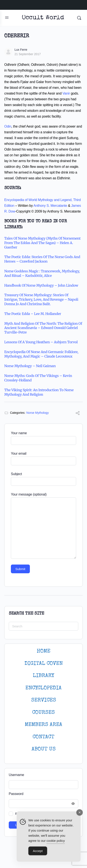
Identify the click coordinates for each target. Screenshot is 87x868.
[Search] (79, 18)
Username (16, 775)
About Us (44, 749)
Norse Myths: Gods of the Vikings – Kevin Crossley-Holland (38, 378)
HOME (43, 651)
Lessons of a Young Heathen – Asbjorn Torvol (41, 342)
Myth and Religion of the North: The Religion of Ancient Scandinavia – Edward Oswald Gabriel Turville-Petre (43, 328)
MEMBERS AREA (43, 725)
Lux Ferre (21, 50)
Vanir (66, 93)
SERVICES (44, 700)
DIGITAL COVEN (44, 664)
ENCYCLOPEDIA (43, 688)
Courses (43, 713)
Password (42, 794)
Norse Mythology (38, 413)
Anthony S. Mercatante (50, 206)
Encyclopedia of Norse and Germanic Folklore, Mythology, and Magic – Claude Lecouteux (41, 354)
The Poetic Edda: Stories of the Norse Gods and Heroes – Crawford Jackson (42, 259)
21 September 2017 (28, 54)
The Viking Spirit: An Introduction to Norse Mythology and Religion (39, 392)
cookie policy (56, 842)
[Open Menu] (7, 17)
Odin (8, 126)
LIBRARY (43, 676)
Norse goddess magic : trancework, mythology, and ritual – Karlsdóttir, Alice (42, 273)
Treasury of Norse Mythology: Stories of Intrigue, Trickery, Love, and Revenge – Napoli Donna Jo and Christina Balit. (41, 299)
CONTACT (43, 737)
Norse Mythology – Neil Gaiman (30, 366)
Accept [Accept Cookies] (38, 853)
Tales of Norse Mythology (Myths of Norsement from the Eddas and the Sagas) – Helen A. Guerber (42, 243)
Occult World (43, 18)
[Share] (78, 414)
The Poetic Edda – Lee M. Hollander (33, 314)
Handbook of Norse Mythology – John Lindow (41, 285)
